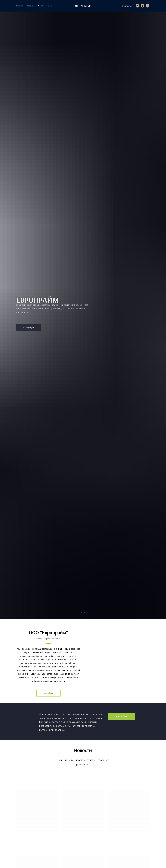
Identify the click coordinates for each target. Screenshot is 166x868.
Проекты (31, 6)
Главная (19, 6)
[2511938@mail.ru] (137, 6)
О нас (50, 6)
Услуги (41, 6)
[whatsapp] (142, 6)
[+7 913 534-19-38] (148, 6)
